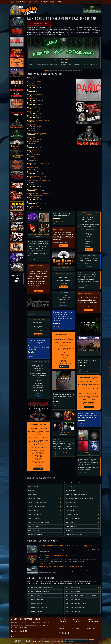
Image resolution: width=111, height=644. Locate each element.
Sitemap (89, 620)
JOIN (91, 641)
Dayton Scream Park (34, 198)
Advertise (61, 629)
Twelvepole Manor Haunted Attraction (39, 180)
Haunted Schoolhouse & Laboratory (38, 133)
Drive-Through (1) (33, 486)
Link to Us (76, 622)
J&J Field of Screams (64, 60)
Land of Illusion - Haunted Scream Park (39, 163)
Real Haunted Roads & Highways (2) (76, 608)
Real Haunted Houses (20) (35, 612)
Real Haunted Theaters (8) (73, 612)
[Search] (89, 2)
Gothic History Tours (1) (35, 499)
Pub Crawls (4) (70, 511)
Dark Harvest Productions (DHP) (37, 176)
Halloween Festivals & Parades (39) (38, 503)
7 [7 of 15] (61, 71)
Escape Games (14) (33, 490)
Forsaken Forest (33, 124)
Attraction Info (38, 469)
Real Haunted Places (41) (73, 600)
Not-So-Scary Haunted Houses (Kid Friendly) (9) (79, 499)
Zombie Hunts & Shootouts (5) (74, 535)
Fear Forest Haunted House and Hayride (39, 193)
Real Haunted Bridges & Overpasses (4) (39, 592)
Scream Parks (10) (71, 523)
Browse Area (21, 2)
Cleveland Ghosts (33, 129)
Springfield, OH (64, 381)
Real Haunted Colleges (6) (35, 604)
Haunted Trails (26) (33, 531)
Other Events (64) (71, 503)
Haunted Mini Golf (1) (34, 527)
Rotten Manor (32, 77)
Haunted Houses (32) (34, 519)
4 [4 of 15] (53, 71)
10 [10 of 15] (69, 71)
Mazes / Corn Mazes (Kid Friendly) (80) (77, 495)
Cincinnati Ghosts (33, 168)
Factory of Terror (33, 146)
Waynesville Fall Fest (34, 155)
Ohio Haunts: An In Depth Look (46, 564)
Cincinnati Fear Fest (34, 159)
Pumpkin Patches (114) (72, 515)
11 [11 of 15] (71, 71)
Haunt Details (38, 291)
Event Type (33, 2)
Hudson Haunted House (35, 150)
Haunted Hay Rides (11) (34, 515)
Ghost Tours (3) (32, 495)
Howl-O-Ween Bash (34, 142)
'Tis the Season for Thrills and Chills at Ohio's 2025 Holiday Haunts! (67, 546)
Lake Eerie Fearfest (34, 103)
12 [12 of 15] (74, 71)
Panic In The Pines (33, 116)
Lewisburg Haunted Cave (35, 94)
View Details (38, 397)
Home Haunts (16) (71, 486)
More (60, 2)
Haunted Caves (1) (33, 511)
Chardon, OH (38, 411)
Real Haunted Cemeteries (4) (36, 600)
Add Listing (76, 629)
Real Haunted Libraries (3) (73, 588)
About (52, 2)
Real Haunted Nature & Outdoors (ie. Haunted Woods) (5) (82, 596)
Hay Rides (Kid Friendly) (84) (36, 535)
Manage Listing (91, 629)
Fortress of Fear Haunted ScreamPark (39, 120)
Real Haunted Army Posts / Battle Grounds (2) (41, 588)
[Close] (96, 641)
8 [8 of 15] (64, 71)
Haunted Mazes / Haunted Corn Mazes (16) (40, 523)
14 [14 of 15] (79, 71)
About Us (76, 620)
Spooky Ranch (32, 185)
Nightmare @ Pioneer (34, 206)
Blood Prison (32, 137)
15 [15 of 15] (82, 71)
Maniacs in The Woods (35, 172)
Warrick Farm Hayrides (35, 81)
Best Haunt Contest (93, 622)
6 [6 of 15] (58, 71)
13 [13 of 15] (76, 71)
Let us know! (15, 637)
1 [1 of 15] (46, 71)
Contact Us (62, 620)
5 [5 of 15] (56, 71)
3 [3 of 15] (51, 71)
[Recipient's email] (76, 641)
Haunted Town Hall (34, 112)
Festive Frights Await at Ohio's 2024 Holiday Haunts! (60, 567)
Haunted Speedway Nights (36, 90)
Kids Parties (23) (70, 490)
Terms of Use (63, 622)
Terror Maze (32, 86)
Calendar (44, 2)
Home (12, 2)
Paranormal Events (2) (72, 507)
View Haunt (38, 334)
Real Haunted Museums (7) (73, 592)
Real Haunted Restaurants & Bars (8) (76, 604)
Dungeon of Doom (33, 99)
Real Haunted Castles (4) (35, 596)
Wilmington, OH (89, 325)
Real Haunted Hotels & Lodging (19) (38, 608)
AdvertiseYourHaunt (17, 278)
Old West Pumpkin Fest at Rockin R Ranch (40, 202)
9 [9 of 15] (66, 71)
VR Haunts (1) (70, 531)
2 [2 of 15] (48, 71)
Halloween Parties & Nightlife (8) (37, 507)
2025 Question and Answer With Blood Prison (58, 556)
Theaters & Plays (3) (71, 527)
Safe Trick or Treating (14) (73, 519)
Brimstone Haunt (33, 189)
